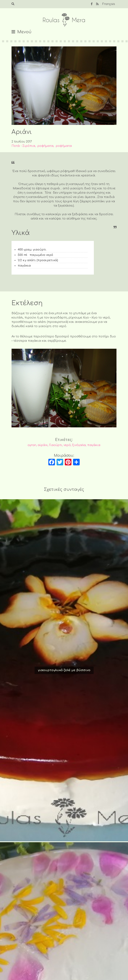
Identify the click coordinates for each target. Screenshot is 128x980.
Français (109, 4)
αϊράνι (43, 445)
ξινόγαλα (79, 445)
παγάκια (94, 445)
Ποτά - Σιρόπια (23, 146)
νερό (67, 445)
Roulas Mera (64, 20)
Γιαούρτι (56, 445)
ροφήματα (45, 146)
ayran (32, 445)
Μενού (24, 32)
